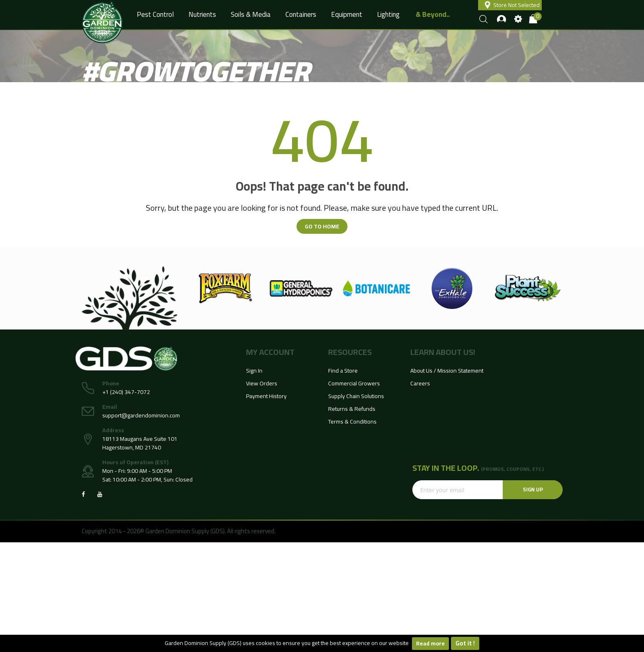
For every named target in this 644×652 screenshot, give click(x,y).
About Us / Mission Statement (447, 371)
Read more (430, 643)
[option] (225, 288)
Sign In (254, 371)
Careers (420, 383)
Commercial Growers (354, 383)
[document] (322, 643)
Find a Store (343, 371)
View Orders (262, 383)
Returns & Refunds (352, 409)
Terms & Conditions (352, 422)
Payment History (266, 396)
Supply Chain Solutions (356, 396)
